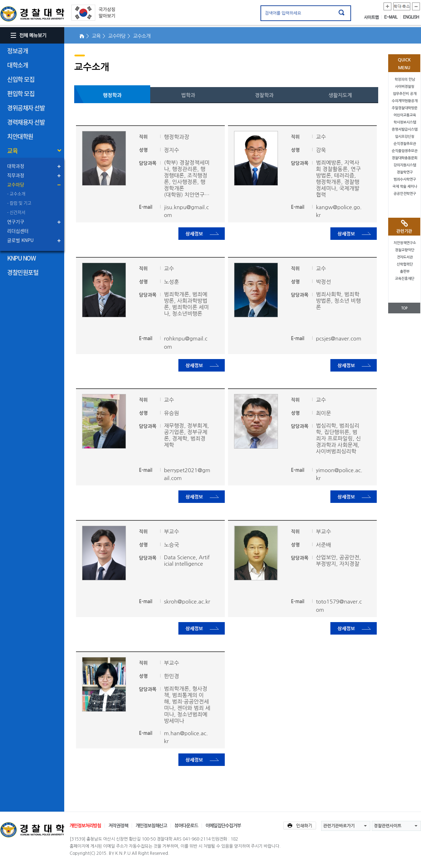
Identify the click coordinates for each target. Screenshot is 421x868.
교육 (12, 150)
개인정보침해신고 (151, 826)
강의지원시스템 (405, 165)
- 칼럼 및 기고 (19, 203)
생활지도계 (340, 95)
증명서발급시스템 (405, 129)
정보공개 (17, 51)
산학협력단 (405, 264)
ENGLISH (411, 17)
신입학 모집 (21, 79)
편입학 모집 (21, 93)
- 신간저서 (16, 212)
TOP (404, 308)
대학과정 (16, 166)
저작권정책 (118, 826)
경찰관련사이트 (388, 826)
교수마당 (16, 184)
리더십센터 (18, 231)
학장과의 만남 (405, 79)
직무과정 (16, 175)
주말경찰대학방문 (405, 108)
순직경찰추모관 (405, 144)
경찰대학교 (32, 830)
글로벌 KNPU (20, 240)
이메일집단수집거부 (223, 826)
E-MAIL (392, 17)
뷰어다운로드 (186, 826)
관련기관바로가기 (339, 826)
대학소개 (17, 65)
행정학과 (112, 95)
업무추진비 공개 (405, 94)
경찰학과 (264, 95)
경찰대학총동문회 (405, 158)
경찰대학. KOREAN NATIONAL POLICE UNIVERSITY (32, 14)
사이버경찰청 (405, 87)
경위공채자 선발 (26, 108)
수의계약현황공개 (405, 101)
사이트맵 (373, 17)
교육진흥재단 (405, 279)
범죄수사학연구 (405, 179)
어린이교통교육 (405, 115)
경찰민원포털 (23, 272)
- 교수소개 (16, 194)
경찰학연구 (405, 172)
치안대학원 (20, 136)
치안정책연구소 (405, 243)
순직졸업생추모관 (405, 151)
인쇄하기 (300, 826)
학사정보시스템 (405, 122)
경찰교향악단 (405, 250)
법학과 (188, 95)
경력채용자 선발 (26, 122)
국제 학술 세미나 (405, 186)
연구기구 (16, 221)
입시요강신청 (405, 137)
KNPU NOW (21, 258)
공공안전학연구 (405, 194)
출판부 (405, 271)
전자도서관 (405, 257)
